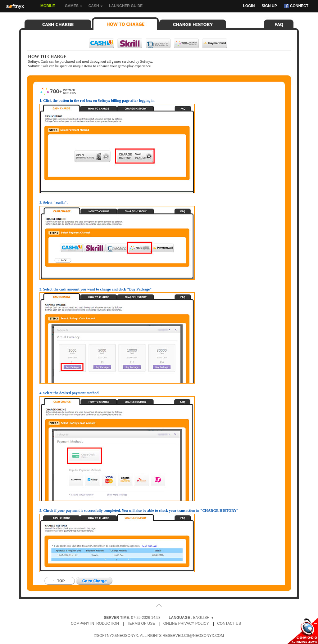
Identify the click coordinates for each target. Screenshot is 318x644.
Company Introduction (95, 624)
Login (249, 6)
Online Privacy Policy (186, 624)
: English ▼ (191, 618)
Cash (96, 8)
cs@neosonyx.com (204, 636)
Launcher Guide (126, 6)
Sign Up (269, 6)
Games (74, 8)
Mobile (48, 6)
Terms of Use (141, 624)
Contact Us (229, 624)
